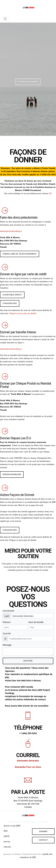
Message (7, 645)
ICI (50, 194)
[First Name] (15, 627)
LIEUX (7, 836)
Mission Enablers (12, 474)
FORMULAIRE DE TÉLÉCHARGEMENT (20, 254)
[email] (31, 639)
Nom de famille (36, 622)
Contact (43, 840)
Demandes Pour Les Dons (28, 767)
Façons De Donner (28, 82)
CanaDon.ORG (10, 303)
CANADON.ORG (10, 530)
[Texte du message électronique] (28, 652)
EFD (6, 831)
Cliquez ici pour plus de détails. (23, 314)
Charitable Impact (12, 295)
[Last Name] (41, 627)
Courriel (7, 633)
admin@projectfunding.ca (11, 231)
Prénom (7, 622)
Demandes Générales (28, 761)
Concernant (8, 611)
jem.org (7, 842)
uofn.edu (7, 847)
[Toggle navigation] (5, 19)
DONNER (43, 831)
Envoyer (28, 661)
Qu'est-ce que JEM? (12, 826)
